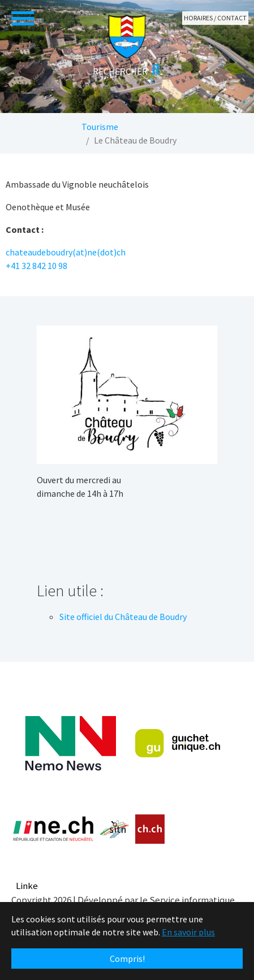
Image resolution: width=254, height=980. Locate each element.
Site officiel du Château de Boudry (123, 617)
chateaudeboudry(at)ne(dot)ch (66, 252)
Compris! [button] (127, 959)
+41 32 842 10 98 (36, 266)
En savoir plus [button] (188, 932)
